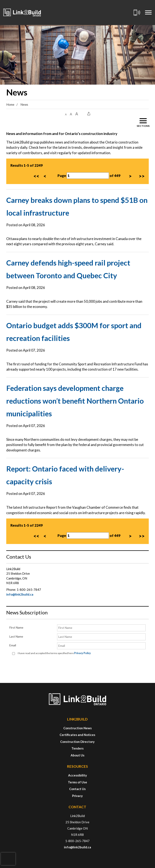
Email (13, 645)
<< (36, 176)
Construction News (77, 728)
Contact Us (77, 789)
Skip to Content (0, 0)
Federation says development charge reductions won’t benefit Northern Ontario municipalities (75, 401)
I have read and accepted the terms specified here (54, 653)
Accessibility (77, 775)
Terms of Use (77, 782)
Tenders (77, 748)
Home (10, 104)
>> (142, 176)
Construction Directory (77, 742)
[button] (66, 114)
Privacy (77, 796)
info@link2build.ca (20, 594)
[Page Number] (88, 176)
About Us (77, 755)
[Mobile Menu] (148, 13)
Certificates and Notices (77, 735)
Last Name (16, 636)
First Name (16, 627)
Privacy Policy (82, 653)
